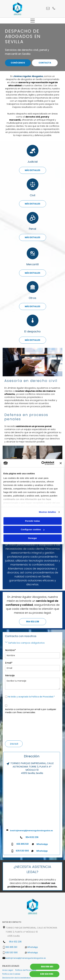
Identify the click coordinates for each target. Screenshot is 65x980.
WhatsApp (42, 844)
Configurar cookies (33, 530)
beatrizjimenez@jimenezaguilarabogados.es (31, 831)
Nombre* (10, 650)
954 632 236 (32, 837)
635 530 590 (22, 851)
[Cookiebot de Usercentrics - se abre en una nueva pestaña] (41, 463)
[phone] (54, 9)
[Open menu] (33, 21)
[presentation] (17, 727)
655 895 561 (23, 844)
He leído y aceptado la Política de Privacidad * (31, 697)
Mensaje (10, 675)
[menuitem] (9, 970)
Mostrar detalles (47, 512)
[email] (48, 9)
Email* (9, 663)
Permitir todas (32, 521)
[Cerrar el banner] (61, 463)
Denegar (32, 538)
